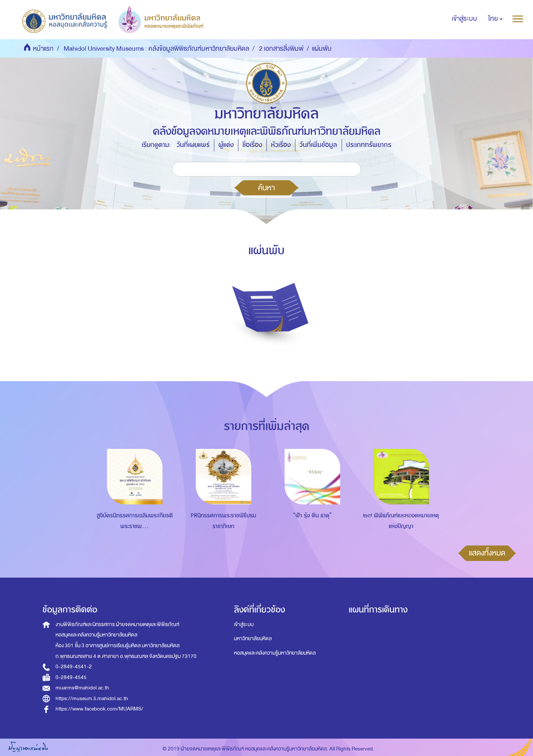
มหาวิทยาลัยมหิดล (253, 639)
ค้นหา (266, 188)
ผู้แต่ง (226, 145)
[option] (133, 499)
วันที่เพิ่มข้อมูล (318, 145)
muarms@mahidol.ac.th (82, 688)
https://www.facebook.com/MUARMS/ (99, 709)
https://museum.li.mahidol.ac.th (92, 698)
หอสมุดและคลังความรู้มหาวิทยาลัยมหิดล (275, 653)
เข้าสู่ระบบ (244, 624)
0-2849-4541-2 (74, 667)
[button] (495, 19)
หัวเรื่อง (281, 145)
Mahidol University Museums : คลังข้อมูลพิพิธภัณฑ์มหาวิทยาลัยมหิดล (156, 49)
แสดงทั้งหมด (487, 553)
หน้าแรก (43, 49)
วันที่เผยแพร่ (193, 145)
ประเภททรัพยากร (369, 145)
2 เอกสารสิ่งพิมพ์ (281, 49)
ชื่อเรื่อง (252, 145)
